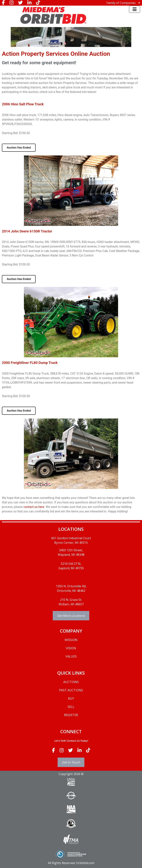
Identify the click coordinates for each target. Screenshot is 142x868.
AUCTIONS (71, 682)
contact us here (34, 507)
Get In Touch (71, 762)
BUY (71, 698)
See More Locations (71, 616)
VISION (71, 648)
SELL (71, 707)
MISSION (71, 640)
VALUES (71, 656)
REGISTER (71, 715)
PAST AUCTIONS (71, 690)
